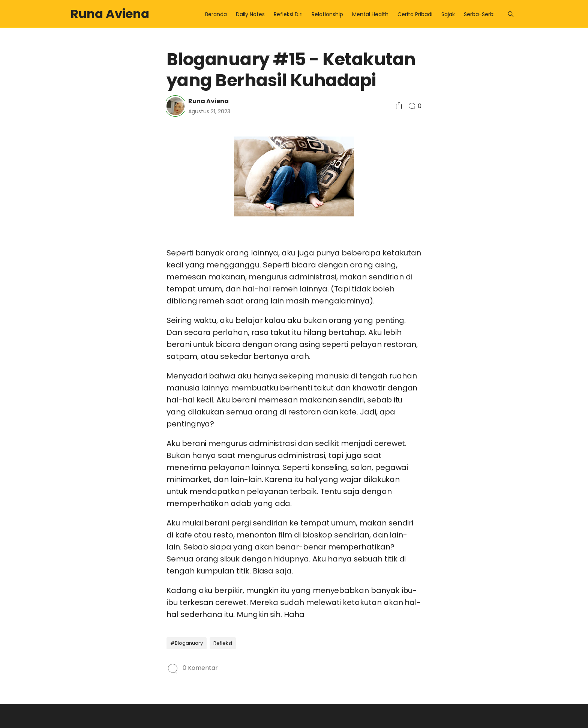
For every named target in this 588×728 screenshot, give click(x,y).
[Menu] (511, 14)
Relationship (327, 14)
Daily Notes (250, 14)
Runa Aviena (110, 14)
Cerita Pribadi (415, 14)
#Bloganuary (187, 643)
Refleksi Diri (288, 14)
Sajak (448, 14)
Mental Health (370, 14)
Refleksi (223, 643)
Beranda (216, 14)
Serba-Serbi (479, 14)
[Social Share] (399, 106)
